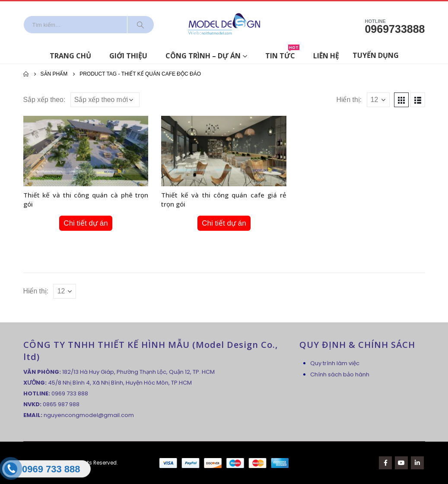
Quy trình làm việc (335, 363)
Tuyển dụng (376, 55)
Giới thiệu (128, 56)
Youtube (401, 463)
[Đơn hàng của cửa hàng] (105, 100)
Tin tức (282, 54)
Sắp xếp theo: (44, 100)
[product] (86, 151)
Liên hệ (326, 56)
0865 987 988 (61, 404)
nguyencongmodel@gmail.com (89, 415)
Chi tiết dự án (86, 223)
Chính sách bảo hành (340, 374)
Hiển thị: (349, 100)
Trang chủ (70, 56)
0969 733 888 (70, 393)
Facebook (385, 463)
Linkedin (417, 463)
